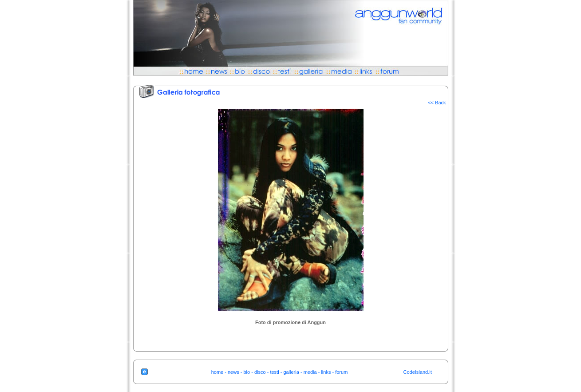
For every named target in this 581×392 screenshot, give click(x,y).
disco (260, 372)
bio (247, 372)
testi (274, 372)
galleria (291, 372)
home (217, 372)
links (326, 372)
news (233, 372)
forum (341, 372)
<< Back (437, 103)
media (310, 372)
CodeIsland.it (418, 372)
